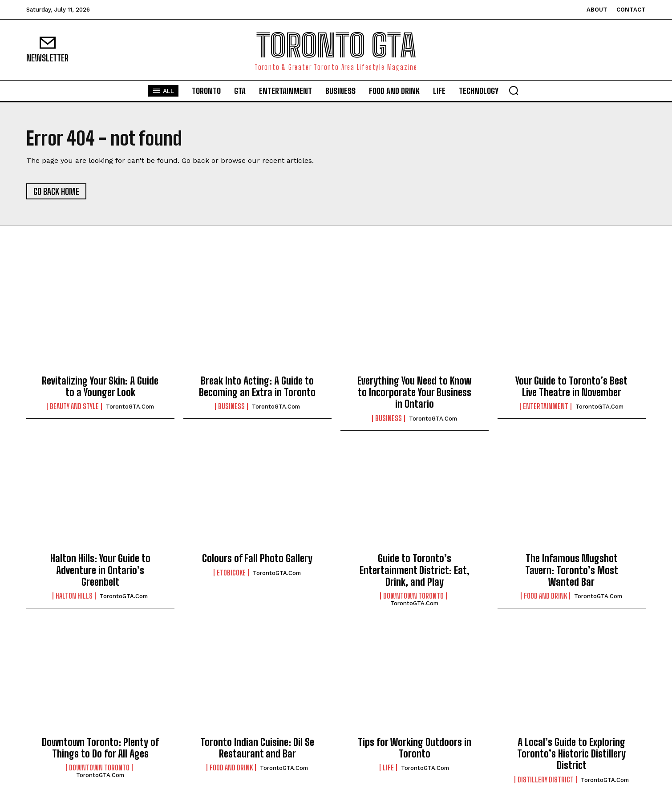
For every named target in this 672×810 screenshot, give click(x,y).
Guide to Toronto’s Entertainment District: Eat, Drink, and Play (415, 570)
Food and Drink (545, 596)
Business (231, 406)
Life (388, 768)
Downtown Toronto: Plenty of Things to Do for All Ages (100, 748)
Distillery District (546, 780)
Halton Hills (74, 596)
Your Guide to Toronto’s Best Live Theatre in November (571, 387)
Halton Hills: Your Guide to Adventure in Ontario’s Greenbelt (100, 570)
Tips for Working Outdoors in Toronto (415, 748)
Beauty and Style (74, 406)
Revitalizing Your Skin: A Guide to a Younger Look (100, 387)
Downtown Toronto (413, 596)
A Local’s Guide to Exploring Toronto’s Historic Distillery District (571, 754)
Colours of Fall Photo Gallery (257, 558)
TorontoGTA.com (130, 407)
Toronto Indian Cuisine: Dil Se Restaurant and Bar (257, 748)
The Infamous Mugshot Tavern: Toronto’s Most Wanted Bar (572, 570)
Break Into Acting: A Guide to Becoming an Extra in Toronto (257, 387)
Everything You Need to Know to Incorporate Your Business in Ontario (414, 393)
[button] (514, 90)
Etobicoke (231, 573)
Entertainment (546, 406)
